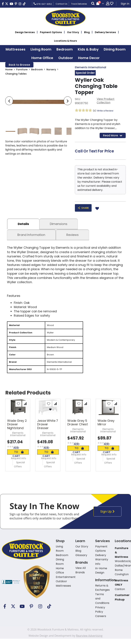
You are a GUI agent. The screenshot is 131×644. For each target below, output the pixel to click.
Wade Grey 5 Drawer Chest (78, 428)
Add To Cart (18, 457)
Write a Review (106, 111)
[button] (18, 409)
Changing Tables (16, 75)
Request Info (19, 463)
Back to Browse (19, 65)
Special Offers (19, 470)
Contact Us (61, 4)
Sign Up (108, 517)
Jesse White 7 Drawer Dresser (48, 430)
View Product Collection (106, 101)
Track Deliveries (79, 4)
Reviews (72, 236)
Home (9, 70)
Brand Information (31, 236)
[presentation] (9, 101)
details (23, 226)
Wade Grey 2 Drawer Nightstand (17, 430)
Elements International (90, 68)
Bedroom (37, 70)
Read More (113, 136)
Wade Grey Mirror (106, 428)
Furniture (22, 70)
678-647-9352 (43, 4)
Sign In (125, 4)
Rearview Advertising (89, 641)
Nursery (51, 70)
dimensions (59, 226)
